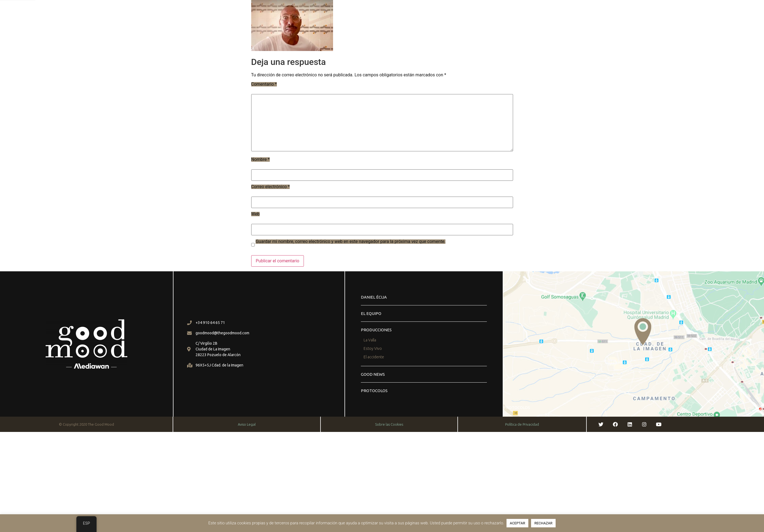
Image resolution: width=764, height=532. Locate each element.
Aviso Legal (247, 424)
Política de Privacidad (522, 424)
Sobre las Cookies (389, 424)
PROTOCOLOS (374, 391)
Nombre (260, 160)
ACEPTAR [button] (517, 523)
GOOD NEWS (373, 374)
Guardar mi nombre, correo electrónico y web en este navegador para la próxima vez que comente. (350, 242)
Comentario (264, 84)
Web (255, 214)
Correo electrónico (271, 187)
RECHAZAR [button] (543, 523)
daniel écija (374, 297)
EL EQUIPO (371, 313)
